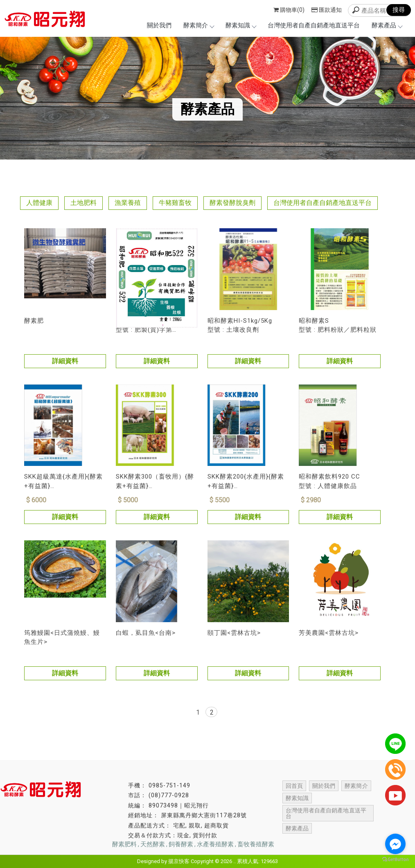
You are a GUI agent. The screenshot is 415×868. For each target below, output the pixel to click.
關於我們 (159, 25)
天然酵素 (153, 844)
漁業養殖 (128, 203)
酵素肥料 (124, 844)
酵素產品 (387, 25)
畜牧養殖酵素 (256, 844)
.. (235, 861)
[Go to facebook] (395, 844)
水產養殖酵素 (215, 844)
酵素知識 (241, 25)
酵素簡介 (198, 25)
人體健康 (39, 203)
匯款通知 (327, 10)
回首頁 (294, 786)
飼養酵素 (181, 844)
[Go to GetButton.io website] (395, 860)
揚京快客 (179, 861)
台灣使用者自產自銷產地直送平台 (314, 25)
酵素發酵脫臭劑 (232, 203)
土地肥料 (83, 203)
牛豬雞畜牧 (175, 203)
